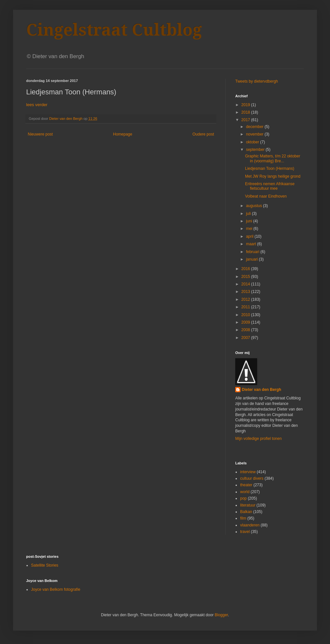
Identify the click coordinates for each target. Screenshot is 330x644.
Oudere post (203, 134)
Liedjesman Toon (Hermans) (270, 169)
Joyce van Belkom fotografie (56, 589)
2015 (246, 277)
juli (249, 214)
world (245, 492)
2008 (246, 330)
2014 (246, 284)
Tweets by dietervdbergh (257, 81)
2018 (246, 112)
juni (250, 221)
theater (246, 485)
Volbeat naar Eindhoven (266, 196)
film (243, 518)
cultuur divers (252, 478)
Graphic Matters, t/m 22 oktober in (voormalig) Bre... (273, 158)
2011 (246, 307)
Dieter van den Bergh (262, 390)
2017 (246, 120)
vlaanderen (250, 525)
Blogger (221, 615)
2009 (246, 322)
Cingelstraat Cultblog (114, 30)
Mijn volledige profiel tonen (258, 439)
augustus (255, 206)
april (250, 236)
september (256, 150)
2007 (246, 338)
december (255, 127)
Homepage (123, 134)
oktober (253, 142)
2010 (246, 315)
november (255, 134)
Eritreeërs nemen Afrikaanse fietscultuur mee (270, 186)
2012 (246, 299)
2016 (246, 269)
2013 (246, 292)
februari (253, 252)
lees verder (37, 105)
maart (252, 244)
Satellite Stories (45, 565)
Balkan (246, 512)
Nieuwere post (40, 134)
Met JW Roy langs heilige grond (273, 176)
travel (245, 532)
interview (248, 472)
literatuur (248, 505)
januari (252, 259)
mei (250, 229)
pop (243, 498)
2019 (246, 105)
